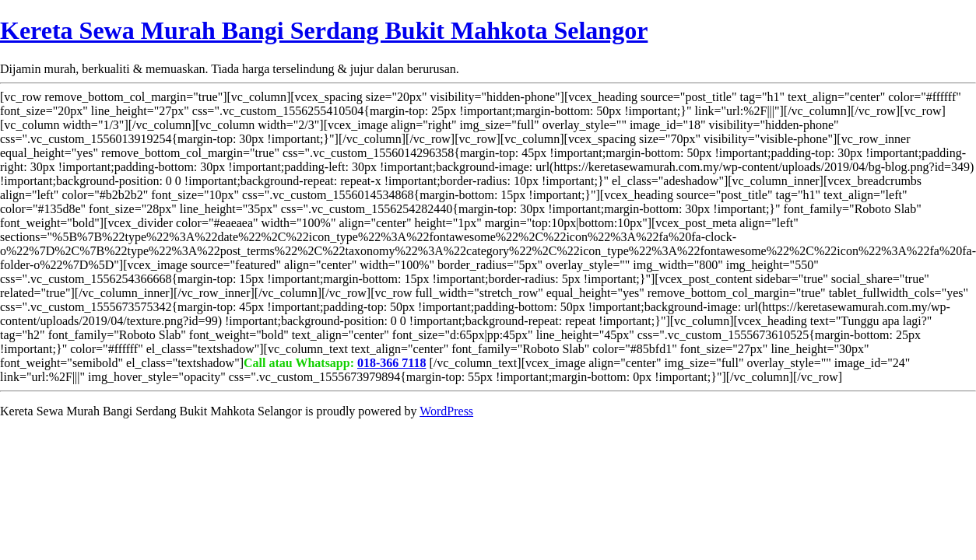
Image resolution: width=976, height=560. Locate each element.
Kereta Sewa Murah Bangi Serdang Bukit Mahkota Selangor (324, 30)
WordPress (446, 411)
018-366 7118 (391, 363)
